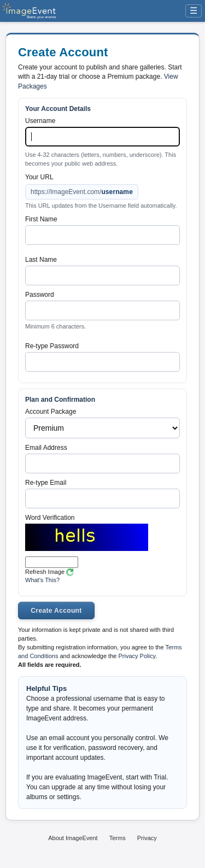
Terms (118, 838)
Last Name (41, 260)
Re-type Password (52, 346)
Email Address (46, 448)
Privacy (147, 838)
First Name (41, 219)
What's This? (42, 580)
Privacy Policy (137, 656)
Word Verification (50, 518)
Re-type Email (46, 483)
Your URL (39, 177)
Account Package (51, 412)
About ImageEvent (73, 838)
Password (40, 295)
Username (40, 121)
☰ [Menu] (194, 11)
